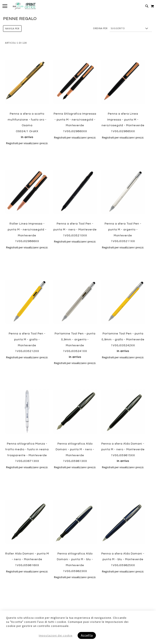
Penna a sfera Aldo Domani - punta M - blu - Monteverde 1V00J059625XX (123, 559)
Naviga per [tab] (12, 28)
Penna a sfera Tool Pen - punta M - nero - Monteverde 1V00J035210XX (75, 230)
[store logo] (24, 6)
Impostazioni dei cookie (56, 635)
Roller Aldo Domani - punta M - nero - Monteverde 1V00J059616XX (27, 559)
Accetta (87, 635)
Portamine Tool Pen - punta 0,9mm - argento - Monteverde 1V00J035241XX (75, 345)
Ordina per (100, 28)
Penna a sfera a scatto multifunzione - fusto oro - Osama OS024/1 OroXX (27, 125)
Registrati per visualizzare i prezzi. (27, 143)
